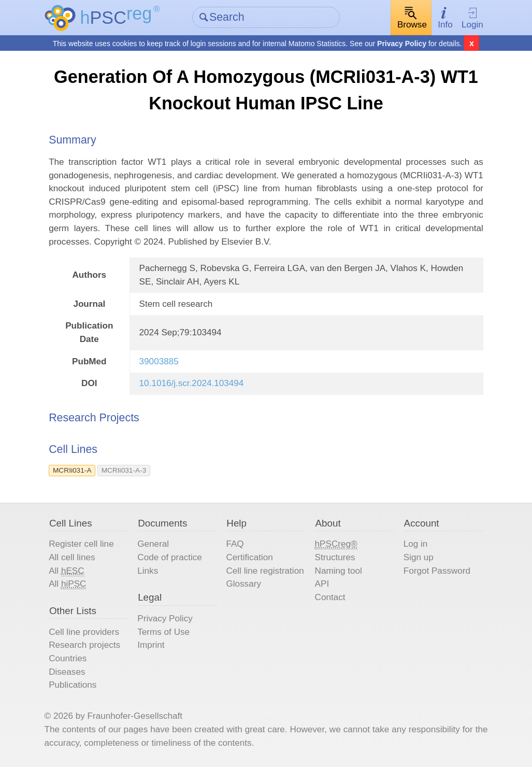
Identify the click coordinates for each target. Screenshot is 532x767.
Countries (68, 658)
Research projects (84, 645)
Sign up (419, 557)
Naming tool (339, 571)
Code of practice (170, 557)
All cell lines (72, 557)
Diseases (67, 672)
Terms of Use (163, 632)
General (153, 544)
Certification (249, 557)
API (322, 584)
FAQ (235, 544)
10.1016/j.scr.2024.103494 (192, 383)
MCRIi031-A (72, 470)
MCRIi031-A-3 (124, 470)
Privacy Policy (402, 44)
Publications (73, 685)
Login (472, 18)
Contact (330, 597)
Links (148, 571)
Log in (416, 544)
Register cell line (81, 544)
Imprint (151, 645)
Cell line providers (84, 632)
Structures (335, 557)
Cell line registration (265, 571)
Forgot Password (437, 571)
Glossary (243, 584)
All (66, 571)
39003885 (159, 361)
